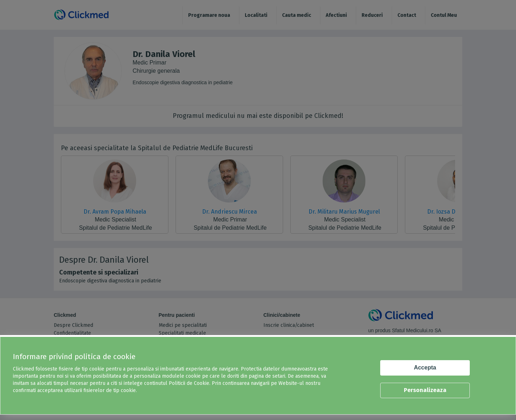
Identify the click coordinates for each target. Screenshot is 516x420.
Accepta (425, 367)
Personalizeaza (425, 390)
